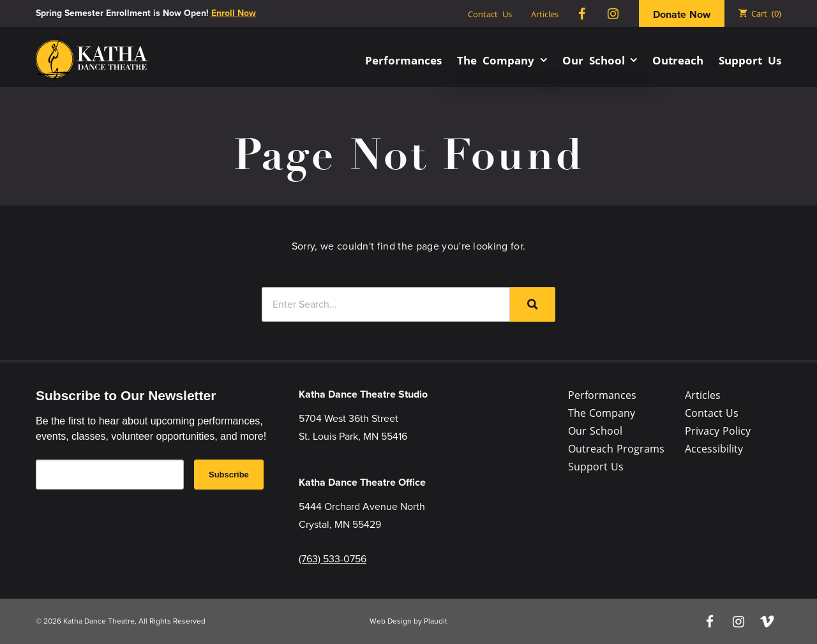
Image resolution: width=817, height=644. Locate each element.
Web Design (391, 621)
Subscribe (229, 475)
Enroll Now (234, 13)
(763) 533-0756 (333, 559)
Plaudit (436, 621)
